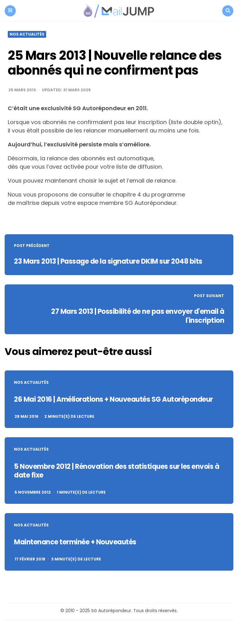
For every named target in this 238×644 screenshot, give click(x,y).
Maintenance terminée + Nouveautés (75, 542)
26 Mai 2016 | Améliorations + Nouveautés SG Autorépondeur (113, 399)
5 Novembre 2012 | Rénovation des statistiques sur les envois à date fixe (117, 471)
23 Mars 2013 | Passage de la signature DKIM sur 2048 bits (108, 261)
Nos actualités (27, 34)
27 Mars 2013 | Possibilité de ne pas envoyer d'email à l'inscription (138, 316)
